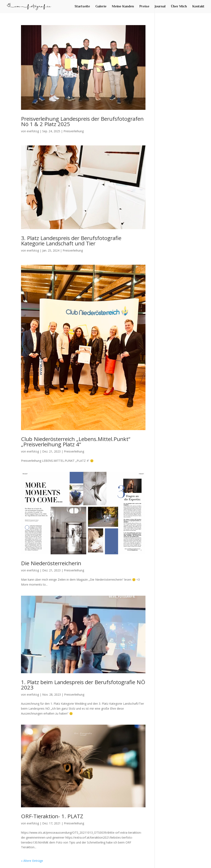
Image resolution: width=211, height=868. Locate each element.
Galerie (101, 7)
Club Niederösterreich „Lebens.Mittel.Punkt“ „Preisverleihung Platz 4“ (76, 442)
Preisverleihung (74, 131)
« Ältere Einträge (32, 861)
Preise (144, 7)
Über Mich (179, 7)
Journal (160, 7)
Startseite (82, 7)
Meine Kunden (123, 7)
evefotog (33, 131)
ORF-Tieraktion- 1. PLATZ (52, 816)
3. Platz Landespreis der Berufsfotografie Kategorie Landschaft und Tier (71, 241)
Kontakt (198, 7)
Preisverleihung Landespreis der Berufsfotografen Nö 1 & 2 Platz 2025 (82, 121)
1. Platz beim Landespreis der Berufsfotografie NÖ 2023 (83, 685)
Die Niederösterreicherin (51, 563)
